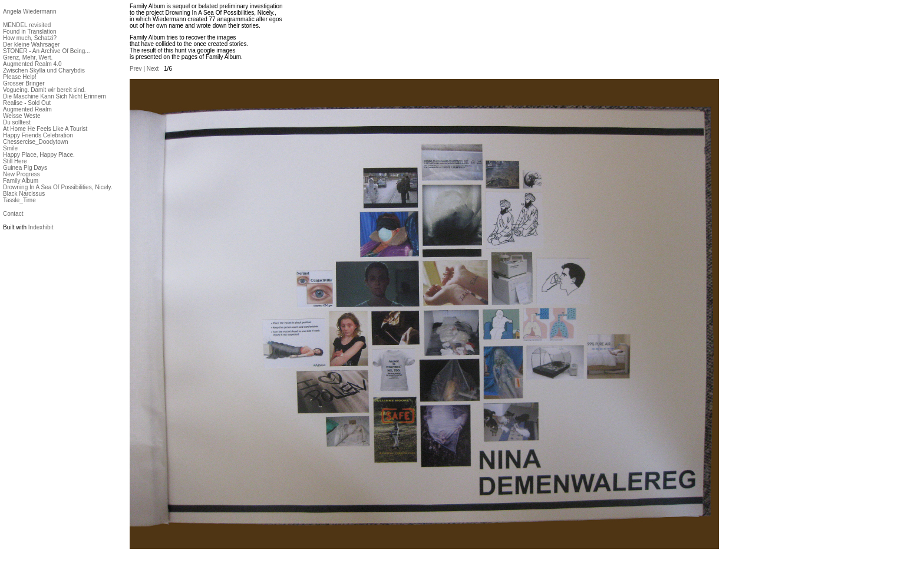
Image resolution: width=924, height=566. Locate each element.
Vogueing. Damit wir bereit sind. (44, 90)
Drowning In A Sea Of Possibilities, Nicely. (57, 187)
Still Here (15, 161)
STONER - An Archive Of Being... (47, 51)
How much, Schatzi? (30, 38)
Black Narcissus (24, 194)
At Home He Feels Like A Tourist (45, 129)
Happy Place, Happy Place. (39, 155)
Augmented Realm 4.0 (32, 64)
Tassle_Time (19, 200)
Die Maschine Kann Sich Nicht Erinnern (55, 96)
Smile (10, 148)
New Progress (22, 174)
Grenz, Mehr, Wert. (28, 57)
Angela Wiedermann (30, 11)
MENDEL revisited (27, 25)
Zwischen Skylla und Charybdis (44, 70)
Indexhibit (41, 227)
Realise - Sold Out (27, 103)
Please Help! (20, 77)
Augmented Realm (27, 109)
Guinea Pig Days (25, 168)
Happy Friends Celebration (38, 135)
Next (153, 69)
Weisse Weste (22, 116)
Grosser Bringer (24, 83)
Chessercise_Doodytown (36, 142)
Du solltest (17, 122)
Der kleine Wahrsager (31, 45)
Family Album (21, 181)
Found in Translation (30, 32)
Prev (136, 69)
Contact (13, 214)
